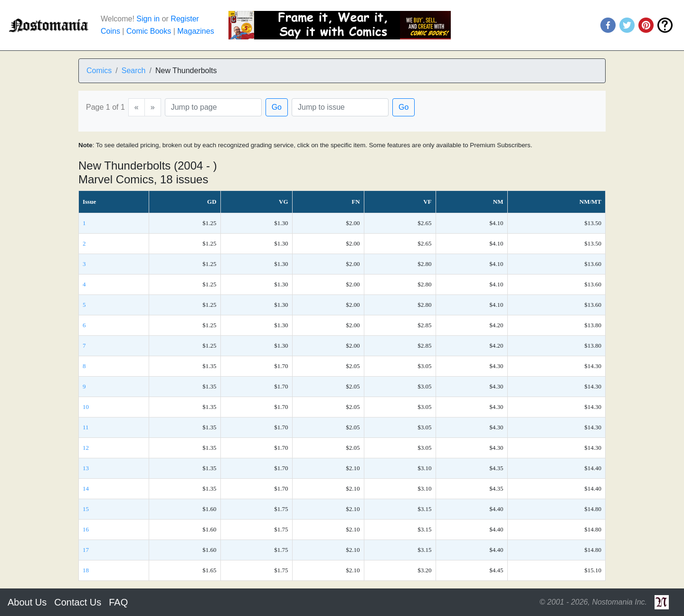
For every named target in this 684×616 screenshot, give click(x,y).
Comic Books (149, 31)
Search (134, 71)
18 (86, 570)
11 (86, 427)
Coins (110, 31)
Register (185, 19)
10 (86, 407)
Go (277, 107)
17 (86, 550)
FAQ (118, 602)
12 (86, 448)
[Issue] (340, 107)
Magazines (195, 31)
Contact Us (78, 602)
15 (86, 509)
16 (86, 529)
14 (86, 488)
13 (86, 468)
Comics (99, 71)
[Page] (213, 107)
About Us (27, 602)
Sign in (148, 19)
